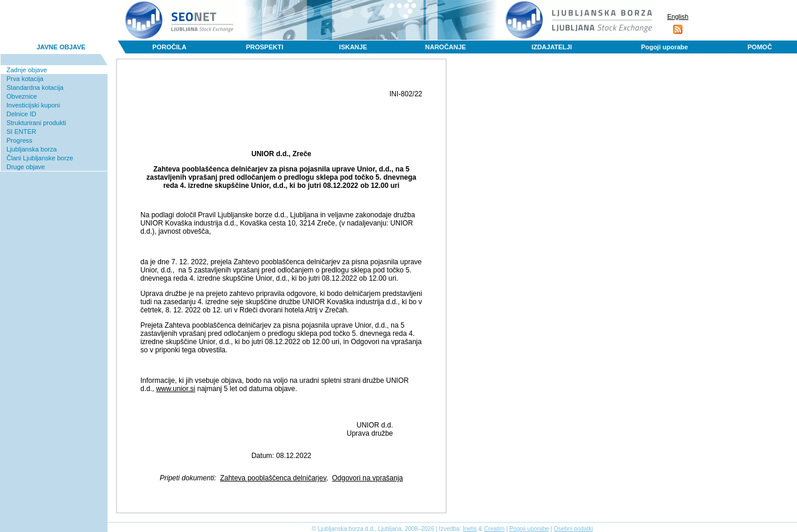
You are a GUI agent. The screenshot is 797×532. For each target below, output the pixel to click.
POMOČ (760, 47)
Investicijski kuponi (33, 105)
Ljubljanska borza (32, 149)
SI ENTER (21, 132)
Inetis (470, 529)
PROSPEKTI (265, 47)
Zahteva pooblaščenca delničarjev (273, 478)
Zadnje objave (27, 70)
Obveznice (22, 96)
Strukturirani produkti (36, 123)
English (678, 16)
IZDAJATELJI (552, 47)
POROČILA (169, 47)
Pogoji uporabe (664, 47)
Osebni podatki (574, 529)
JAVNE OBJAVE (61, 47)
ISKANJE (353, 47)
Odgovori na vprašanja (367, 478)
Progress (19, 140)
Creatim (494, 529)
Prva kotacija (25, 79)
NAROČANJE (446, 47)
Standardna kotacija (35, 87)
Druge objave (26, 167)
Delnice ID (21, 114)
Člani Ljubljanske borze (40, 158)
